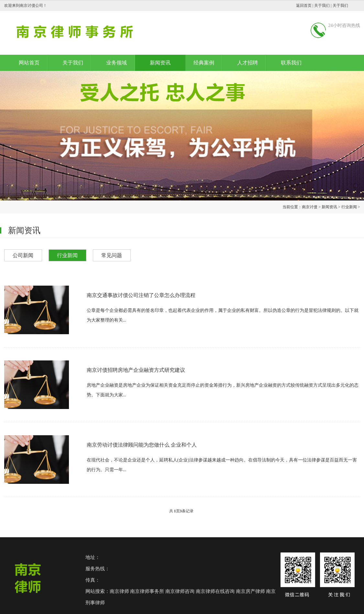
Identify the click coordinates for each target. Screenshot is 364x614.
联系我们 (291, 63)
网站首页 (29, 63)
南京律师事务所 (147, 591)
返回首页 (304, 6)
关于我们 (322, 6)
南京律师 (119, 591)
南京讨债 (310, 207)
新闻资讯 (160, 63)
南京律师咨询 (180, 591)
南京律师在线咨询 (215, 591)
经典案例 (204, 63)
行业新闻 (349, 207)
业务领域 (116, 63)
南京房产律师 (250, 591)
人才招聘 (248, 63)
